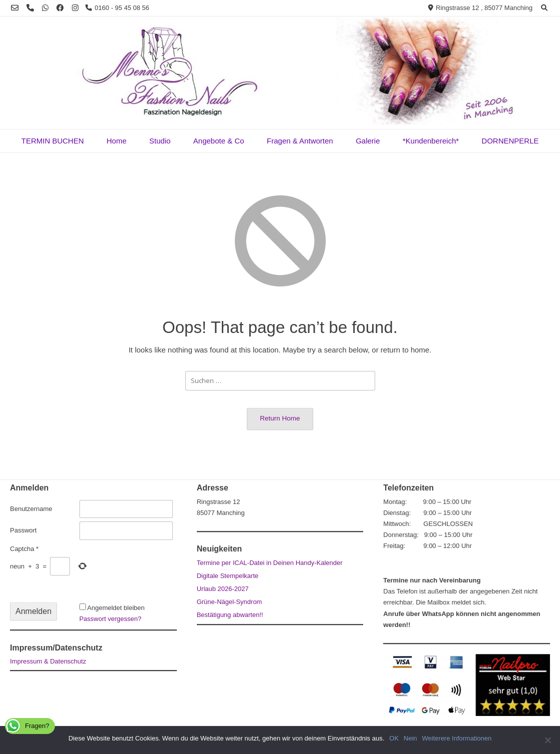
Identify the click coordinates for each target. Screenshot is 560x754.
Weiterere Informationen (457, 738)
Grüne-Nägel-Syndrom (230, 602)
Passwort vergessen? (110, 619)
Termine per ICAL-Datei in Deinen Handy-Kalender (270, 563)
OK (394, 738)
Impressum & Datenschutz (48, 661)
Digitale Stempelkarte (228, 576)
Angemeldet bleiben (116, 608)
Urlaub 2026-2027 (223, 589)
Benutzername (31, 509)
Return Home (280, 418)
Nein (410, 738)
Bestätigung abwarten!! (230, 615)
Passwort (23, 530)
